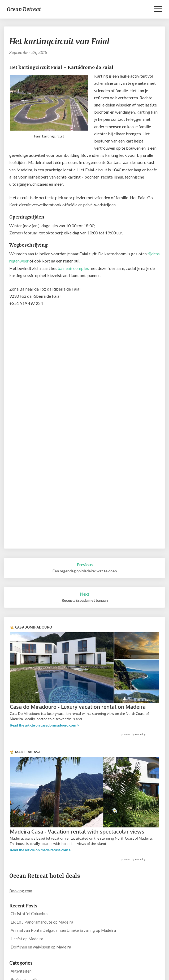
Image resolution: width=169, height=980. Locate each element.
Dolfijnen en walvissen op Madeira (41, 947)
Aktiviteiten (21, 971)
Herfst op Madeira (27, 939)
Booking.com (21, 891)
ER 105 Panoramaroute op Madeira (42, 922)
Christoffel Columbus (29, 914)
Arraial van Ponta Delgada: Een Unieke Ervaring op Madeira (63, 930)
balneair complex (74, 268)
